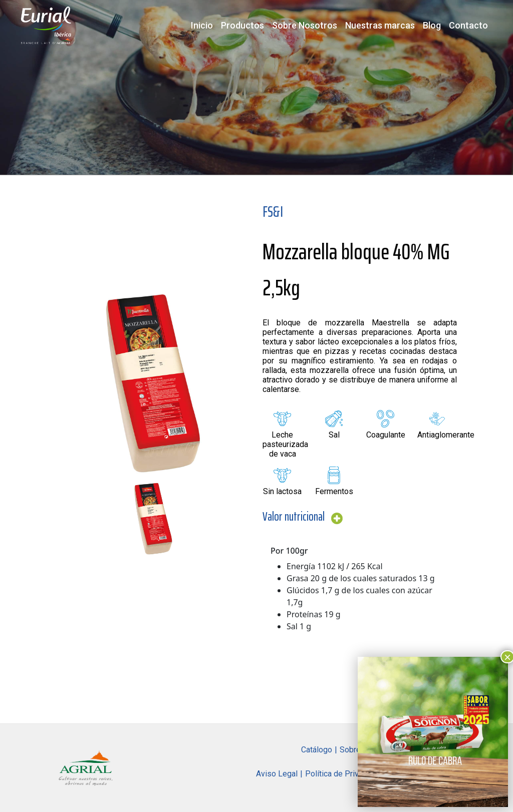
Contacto (468, 25)
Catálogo (317, 750)
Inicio (202, 25)
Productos (242, 25)
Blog (432, 25)
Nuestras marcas (380, 25)
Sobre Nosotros (305, 25)
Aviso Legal (277, 774)
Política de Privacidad (343, 774)
